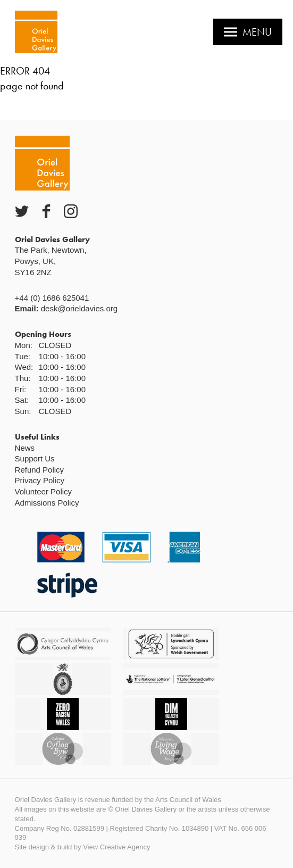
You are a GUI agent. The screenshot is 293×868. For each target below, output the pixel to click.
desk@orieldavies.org (79, 308)
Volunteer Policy (44, 491)
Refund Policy (40, 470)
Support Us (35, 458)
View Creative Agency (116, 847)
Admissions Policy (47, 503)
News (25, 448)
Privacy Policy (40, 480)
